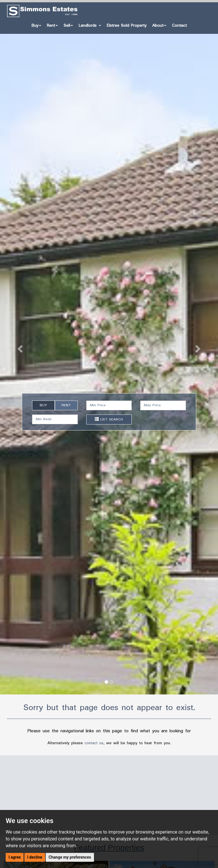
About (159, 26)
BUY (43, 405)
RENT (66, 405)
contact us (94, 743)
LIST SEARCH (109, 419)
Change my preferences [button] (70, 857)
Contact (179, 26)
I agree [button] (15, 857)
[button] (16, 347)
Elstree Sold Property (127, 26)
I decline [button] (35, 857)
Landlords (90, 26)
